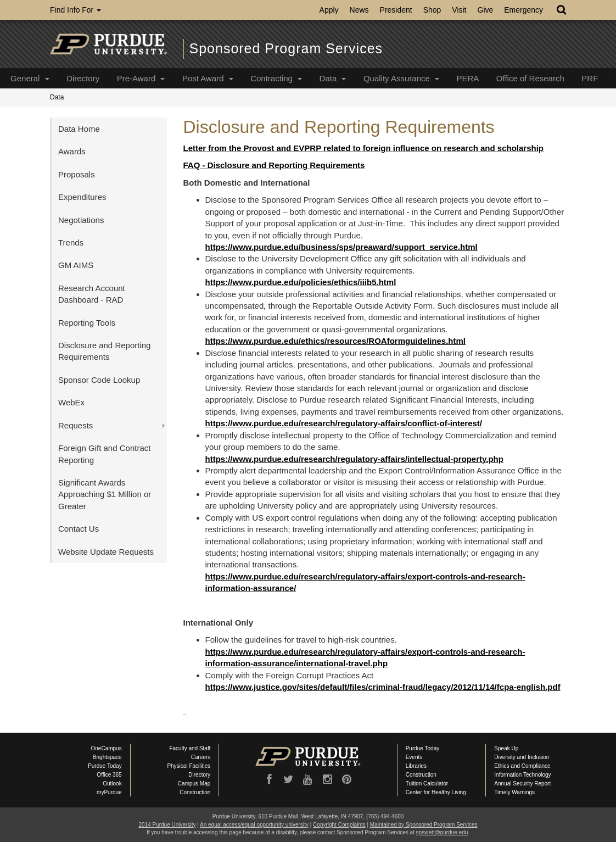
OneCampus (107, 748)
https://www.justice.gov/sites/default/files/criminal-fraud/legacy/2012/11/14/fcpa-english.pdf (383, 687)
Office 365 (109, 775)
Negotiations (81, 220)
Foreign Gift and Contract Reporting (104, 454)
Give (486, 10)
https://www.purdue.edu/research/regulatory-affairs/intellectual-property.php (354, 459)
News (359, 10)
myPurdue (109, 792)
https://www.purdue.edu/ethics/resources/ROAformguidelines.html (336, 341)
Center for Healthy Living (436, 792)
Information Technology (522, 775)
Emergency (523, 10)
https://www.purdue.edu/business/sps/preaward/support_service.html (341, 247)
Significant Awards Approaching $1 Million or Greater (105, 494)
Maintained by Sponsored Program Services (424, 825)
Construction (195, 792)
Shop (432, 10)
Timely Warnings (514, 792)
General (30, 78)
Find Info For (75, 10)
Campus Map (194, 784)
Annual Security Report (522, 784)
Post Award (208, 78)
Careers (201, 757)
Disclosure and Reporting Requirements (104, 351)
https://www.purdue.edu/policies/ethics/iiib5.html (301, 282)
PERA (467, 78)
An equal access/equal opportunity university (254, 825)
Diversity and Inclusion (522, 757)
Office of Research (530, 78)
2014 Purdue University (167, 825)
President (396, 10)
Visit (459, 10)
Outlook (112, 784)
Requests (75, 425)
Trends (71, 242)
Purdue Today (105, 766)
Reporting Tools (87, 323)
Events (414, 757)
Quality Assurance (401, 78)
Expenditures (82, 197)
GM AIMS (76, 265)
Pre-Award (141, 78)
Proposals (77, 174)
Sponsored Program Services (286, 48)
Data (333, 78)
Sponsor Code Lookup (99, 380)
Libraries (416, 766)
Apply (329, 10)
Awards (72, 151)
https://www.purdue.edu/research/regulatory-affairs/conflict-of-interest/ (344, 423)
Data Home (79, 129)
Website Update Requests (106, 552)
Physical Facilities (189, 766)
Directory (83, 78)
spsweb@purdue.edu (442, 832)
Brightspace (107, 757)
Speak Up (506, 748)
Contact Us (79, 529)
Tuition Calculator (427, 784)
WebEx (71, 402)
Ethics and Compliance (522, 766)
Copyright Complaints (339, 825)
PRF (590, 78)
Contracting (276, 78)
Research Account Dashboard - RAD (92, 294)
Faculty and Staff (190, 748)
